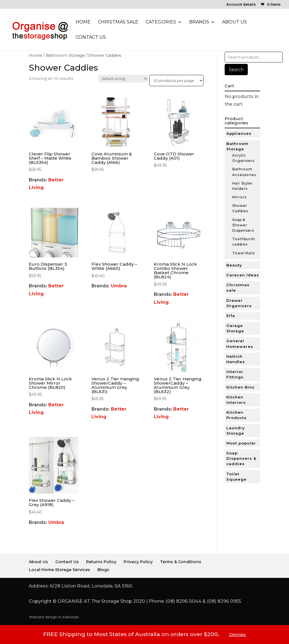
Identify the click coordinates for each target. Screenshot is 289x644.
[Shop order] (123, 79)
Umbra (119, 286)
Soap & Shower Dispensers (243, 225)
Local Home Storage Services (59, 570)
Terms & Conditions (181, 562)
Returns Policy (101, 562)
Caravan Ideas (243, 275)
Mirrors (239, 197)
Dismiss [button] (237, 635)
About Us (235, 22)
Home (83, 22)
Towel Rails (244, 253)
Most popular (241, 443)
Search (236, 70)
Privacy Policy (138, 562)
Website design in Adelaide (54, 617)
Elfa (231, 316)
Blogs (103, 570)
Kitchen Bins (240, 387)
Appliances (239, 133)
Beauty (234, 265)
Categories (161, 22)
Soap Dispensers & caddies (241, 458)
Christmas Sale (118, 22)
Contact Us (91, 38)
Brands (199, 22)
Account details (241, 5)
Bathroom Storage (65, 55)
